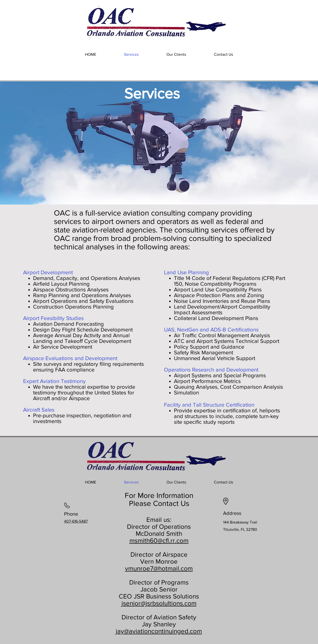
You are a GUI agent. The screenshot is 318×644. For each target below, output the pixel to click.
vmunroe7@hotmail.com (159, 568)
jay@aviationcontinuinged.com (159, 631)
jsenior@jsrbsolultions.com (159, 603)
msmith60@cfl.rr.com (159, 540)
